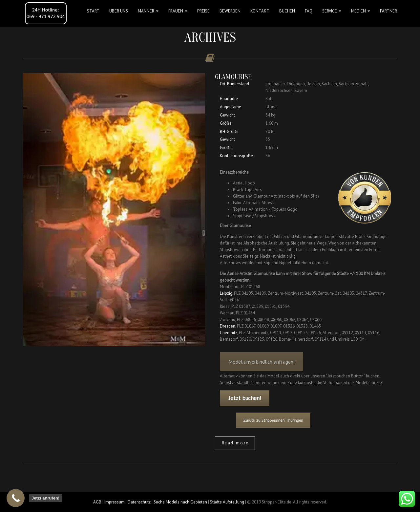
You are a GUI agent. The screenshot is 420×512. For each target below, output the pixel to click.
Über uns (119, 11)
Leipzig (226, 293)
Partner (388, 11)
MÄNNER (148, 11)
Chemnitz (229, 333)
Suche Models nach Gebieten (180, 502)
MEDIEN (361, 11)
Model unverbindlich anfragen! (262, 366)
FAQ (309, 11)
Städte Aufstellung (227, 502)
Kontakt (260, 11)
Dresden (228, 326)
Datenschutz (139, 502)
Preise (203, 11)
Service (332, 11)
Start (93, 11)
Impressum (115, 502)
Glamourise (233, 77)
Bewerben (230, 11)
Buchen (287, 11)
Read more (235, 443)
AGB (97, 502)
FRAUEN (178, 11)
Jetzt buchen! (245, 398)
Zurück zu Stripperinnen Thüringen (279, 420)
